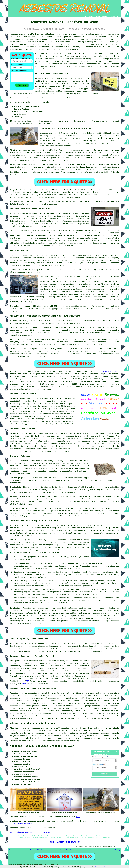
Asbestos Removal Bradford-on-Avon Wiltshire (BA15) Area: (39, 34)
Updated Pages (40, 850)
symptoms (104, 121)
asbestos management (58, 323)
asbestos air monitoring (60, 618)
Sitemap (11, 850)
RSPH (28, 681)
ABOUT (98, 16)
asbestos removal (63, 47)
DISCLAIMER (114, 16)
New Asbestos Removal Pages (25, 850)
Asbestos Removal (66, 850)
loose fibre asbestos (61, 230)
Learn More (100, 867)
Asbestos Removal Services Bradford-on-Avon (42, 746)
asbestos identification (106, 696)
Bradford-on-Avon (111, 371)
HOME (85, 16)
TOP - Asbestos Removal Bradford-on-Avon (30, 832)
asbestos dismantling (30, 708)
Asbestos (39, 78)
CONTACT (105, 16)
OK (108, 867)
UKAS (24, 684)
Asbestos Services (52, 850)
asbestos (94, 39)
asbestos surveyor (85, 258)
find (17, 728)
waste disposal (112, 309)
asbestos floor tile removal (56, 708)
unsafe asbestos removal (53, 706)
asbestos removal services (106, 736)
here (89, 741)
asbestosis (69, 91)
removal (35, 160)
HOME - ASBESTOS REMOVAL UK (64, 842)
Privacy (118, 850)
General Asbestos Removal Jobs (25, 824)
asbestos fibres (54, 98)
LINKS (91, 16)
